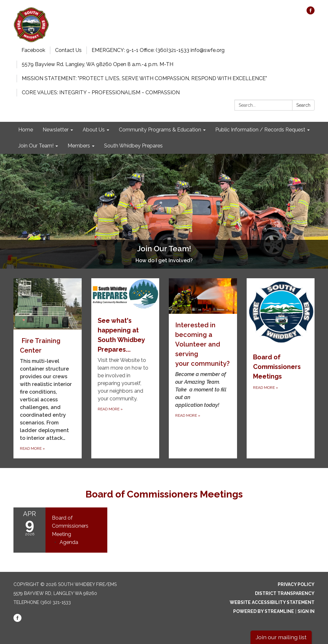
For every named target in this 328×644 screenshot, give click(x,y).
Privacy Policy (296, 584)
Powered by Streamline (264, 611)
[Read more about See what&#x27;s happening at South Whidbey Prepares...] (125, 368)
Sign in (306, 611)
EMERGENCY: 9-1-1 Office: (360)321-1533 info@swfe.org (158, 50)
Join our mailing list (281, 637)
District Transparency (285, 593)
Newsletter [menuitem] (56, 130)
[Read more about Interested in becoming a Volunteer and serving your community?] (203, 368)
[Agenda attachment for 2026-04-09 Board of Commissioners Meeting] (69, 542)
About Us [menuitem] (94, 130)
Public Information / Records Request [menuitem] (260, 130)
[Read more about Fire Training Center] (48, 368)
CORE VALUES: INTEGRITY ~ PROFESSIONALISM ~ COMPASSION (101, 92)
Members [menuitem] (79, 146)
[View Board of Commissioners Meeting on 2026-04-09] (76, 526)
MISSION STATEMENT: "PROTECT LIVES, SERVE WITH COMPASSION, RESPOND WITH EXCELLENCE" (144, 78)
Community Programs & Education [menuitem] (160, 130)
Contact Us (68, 50)
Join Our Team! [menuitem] (36, 146)
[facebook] (311, 13)
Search (303, 105)
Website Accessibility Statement (272, 602)
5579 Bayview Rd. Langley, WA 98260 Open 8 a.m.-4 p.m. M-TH (98, 64)
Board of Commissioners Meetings (164, 494)
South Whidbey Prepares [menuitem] (133, 146)
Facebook (33, 50)
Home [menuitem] (26, 130)
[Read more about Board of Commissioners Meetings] (281, 368)
